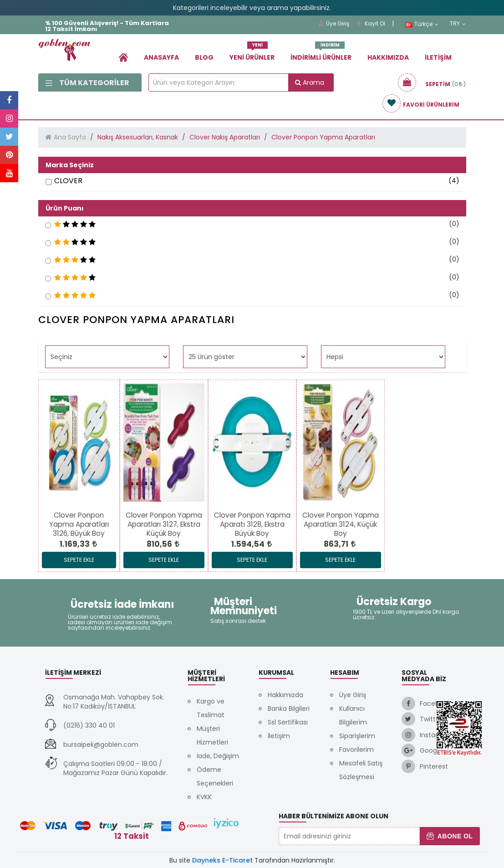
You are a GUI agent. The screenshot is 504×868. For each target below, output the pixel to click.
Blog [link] (204, 57)
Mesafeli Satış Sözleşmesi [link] (361, 770)
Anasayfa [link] (161, 57)
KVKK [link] (204, 797)
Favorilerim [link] (356, 750)
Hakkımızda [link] (388, 57)
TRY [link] (458, 24)
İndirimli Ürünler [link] (321, 54)
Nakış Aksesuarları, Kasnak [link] (138, 137)
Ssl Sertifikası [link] (288, 722)
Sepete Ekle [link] (79, 560)
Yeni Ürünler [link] (252, 54)
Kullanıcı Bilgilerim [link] (353, 715)
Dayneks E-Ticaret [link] (222, 860)
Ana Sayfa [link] (70, 137)
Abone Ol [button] (450, 836)
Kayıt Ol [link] (371, 23)
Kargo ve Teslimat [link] (211, 708)
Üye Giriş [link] (334, 23)
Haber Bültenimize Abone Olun (333, 816)
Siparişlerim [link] (357, 736)
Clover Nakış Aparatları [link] (225, 137)
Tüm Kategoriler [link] (87, 83)
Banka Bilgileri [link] (289, 709)
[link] (123, 57)
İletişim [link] (438, 57)
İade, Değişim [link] (218, 756)
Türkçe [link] (422, 24)
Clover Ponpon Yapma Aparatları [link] (323, 137)
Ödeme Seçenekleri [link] (215, 776)
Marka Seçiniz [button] (70, 165)
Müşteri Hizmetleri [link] (212, 735)
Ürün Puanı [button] (65, 208)
